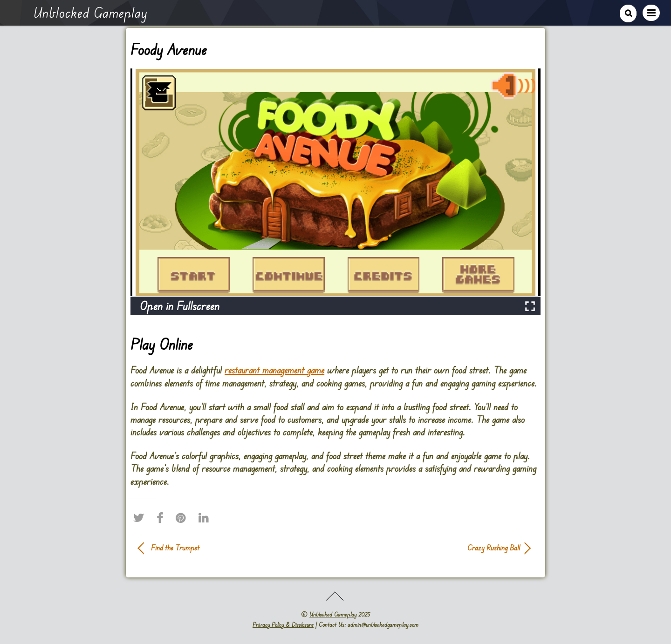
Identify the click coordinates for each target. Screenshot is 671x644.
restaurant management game (274, 370)
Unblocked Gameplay (333, 614)
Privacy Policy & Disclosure (283, 624)
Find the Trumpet (175, 548)
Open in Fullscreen (180, 306)
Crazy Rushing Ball (433, 548)
